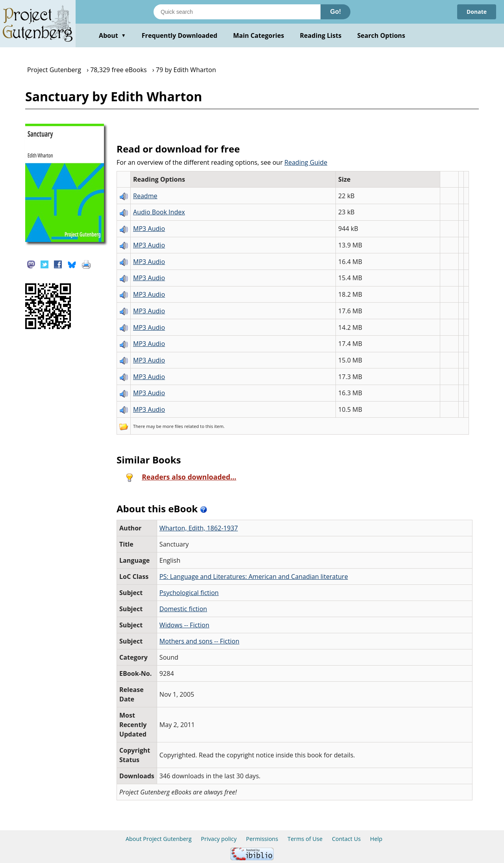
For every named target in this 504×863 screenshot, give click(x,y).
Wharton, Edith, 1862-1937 (199, 528)
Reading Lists (321, 35)
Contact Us (346, 839)
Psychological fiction (189, 593)
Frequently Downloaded (180, 35)
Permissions (262, 839)
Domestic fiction (183, 609)
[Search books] (237, 12)
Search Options (381, 35)
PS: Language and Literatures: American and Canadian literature (254, 577)
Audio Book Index (159, 212)
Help (376, 839)
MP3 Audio (149, 229)
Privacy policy (219, 839)
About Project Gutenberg (159, 839)
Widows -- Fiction (184, 625)
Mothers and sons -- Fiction (199, 641)
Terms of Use (305, 839)
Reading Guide (306, 162)
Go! (335, 12)
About (112, 35)
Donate (477, 12)
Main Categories (259, 35)
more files (173, 426)
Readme (145, 196)
